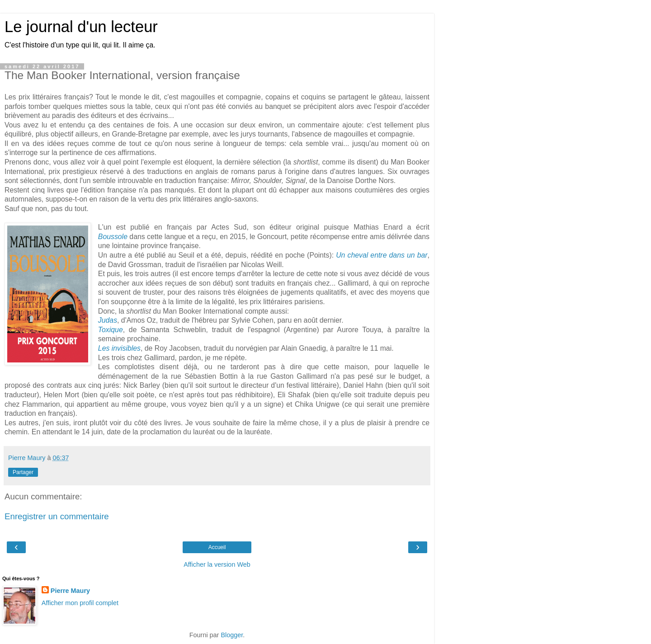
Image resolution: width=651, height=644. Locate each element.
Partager (23, 472)
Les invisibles (119, 348)
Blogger (232, 635)
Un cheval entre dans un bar (382, 255)
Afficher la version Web (217, 564)
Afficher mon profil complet (80, 603)
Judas (108, 320)
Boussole (113, 237)
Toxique (111, 330)
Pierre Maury (70, 591)
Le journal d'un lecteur (81, 27)
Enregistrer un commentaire (57, 516)
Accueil (217, 547)
